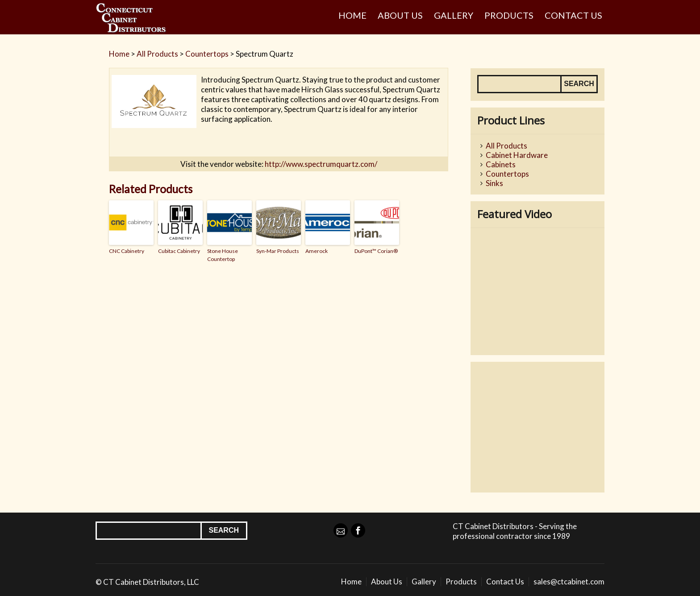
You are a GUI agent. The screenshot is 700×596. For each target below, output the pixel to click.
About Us (400, 15)
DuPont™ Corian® (376, 251)
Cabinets (501, 164)
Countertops (207, 54)
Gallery (454, 15)
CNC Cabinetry (127, 251)
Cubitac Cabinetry (179, 251)
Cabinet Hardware (517, 155)
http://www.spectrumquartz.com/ (321, 164)
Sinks (494, 183)
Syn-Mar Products (278, 251)
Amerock (317, 251)
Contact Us (573, 15)
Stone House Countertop (223, 255)
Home (352, 15)
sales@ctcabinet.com (569, 582)
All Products (157, 54)
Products (509, 15)
